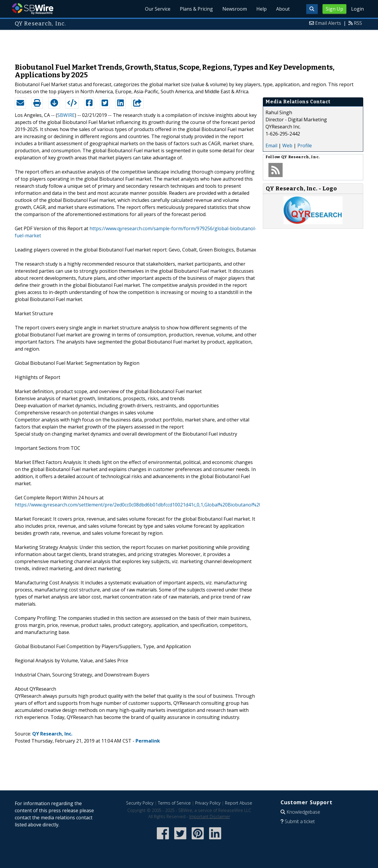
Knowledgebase (303, 812)
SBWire (33, 9)
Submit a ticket (300, 821)
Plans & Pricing (196, 9)
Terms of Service (174, 803)
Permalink (148, 741)
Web (287, 146)
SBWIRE (66, 115)
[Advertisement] (189, 44)
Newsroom (235, 9)
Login (357, 9)
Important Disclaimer (210, 816)
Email (271, 146)
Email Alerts (328, 23)
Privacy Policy (208, 803)
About (283, 9)
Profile (305, 146)
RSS (358, 23)
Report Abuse (239, 803)
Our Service (158, 9)
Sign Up (334, 9)
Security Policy (140, 803)
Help (261, 9)
